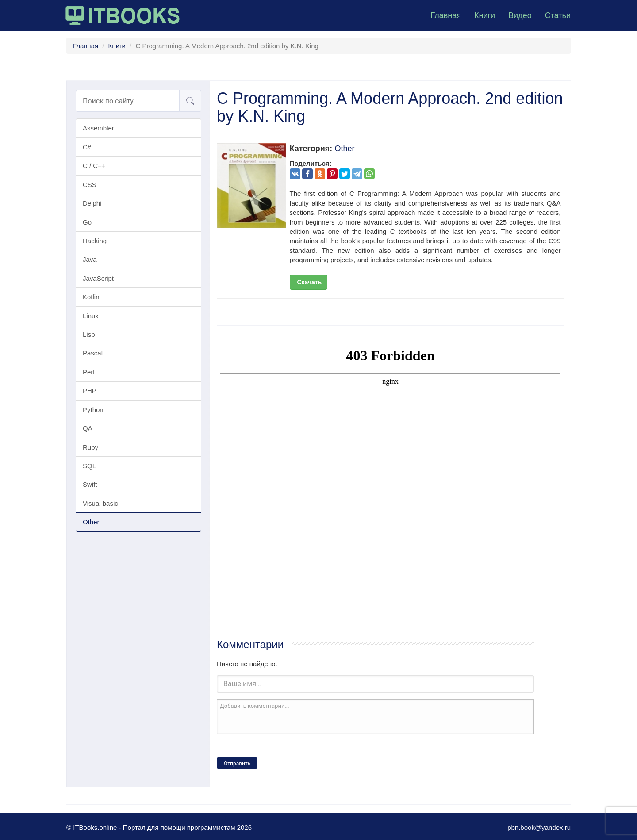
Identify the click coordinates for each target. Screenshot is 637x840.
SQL (89, 466)
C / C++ (94, 166)
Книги (485, 15)
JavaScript (98, 278)
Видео (520, 15)
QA (88, 428)
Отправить (237, 764)
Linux (91, 316)
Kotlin (91, 297)
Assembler (98, 128)
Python (93, 410)
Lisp (89, 334)
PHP (90, 391)
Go (87, 222)
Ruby (90, 447)
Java (90, 259)
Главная (446, 15)
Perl (89, 372)
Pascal (93, 353)
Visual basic (100, 503)
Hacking (95, 241)
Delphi (92, 203)
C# (87, 147)
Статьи (558, 15)
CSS (90, 185)
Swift (90, 484)
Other (91, 522)
